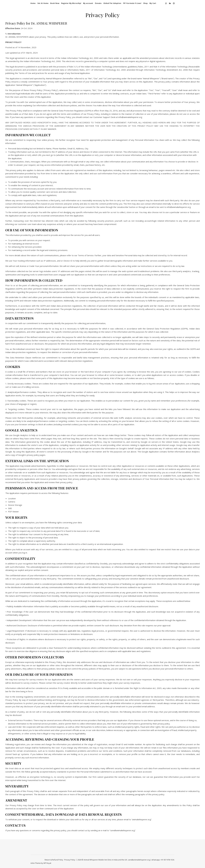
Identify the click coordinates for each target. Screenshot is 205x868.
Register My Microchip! (71, 3)
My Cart (153, 3)
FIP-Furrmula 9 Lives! (132, 3)
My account (88, 3)
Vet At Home (43, 3)
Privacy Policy (70, 860)
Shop (145, 3)
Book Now (55, 3)
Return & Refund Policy (54, 860)
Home (33, 3)
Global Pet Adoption (112, 3)
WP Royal (47, 863)
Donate (98, 3)
